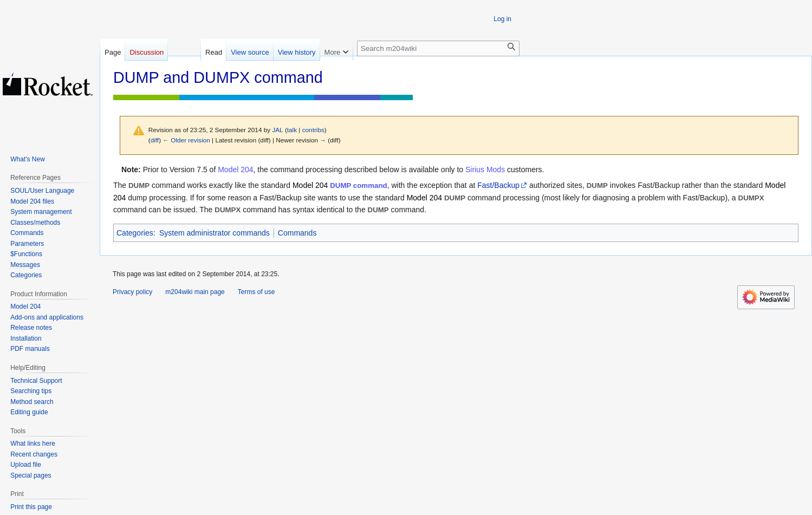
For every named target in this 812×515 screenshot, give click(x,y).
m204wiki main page (195, 292)
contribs (313, 130)
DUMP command (358, 185)
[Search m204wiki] (438, 48)
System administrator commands (215, 233)
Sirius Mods (485, 170)
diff (155, 140)
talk (292, 130)
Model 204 (235, 170)
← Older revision (186, 140)
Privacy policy (132, 292)
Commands (297, 233)
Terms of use (256, 292)
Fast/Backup (498, 185)
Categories (135, 233)
